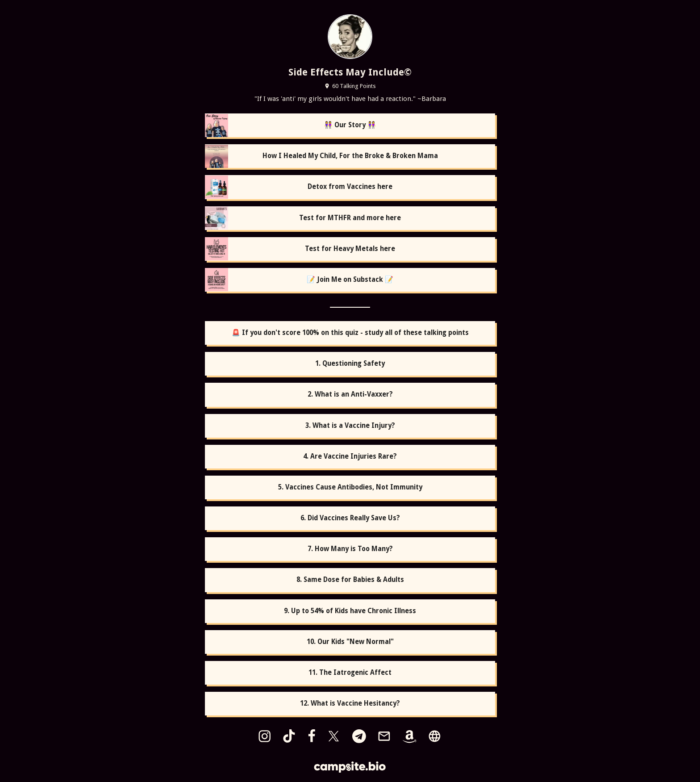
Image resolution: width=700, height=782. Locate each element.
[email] (384, 736)
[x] (334, 736)
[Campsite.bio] (350, 767)
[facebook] (312, 736)
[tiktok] (289, 736)
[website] (434, 736)
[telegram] (359, 736)
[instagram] (265, 736)
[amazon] (409, 736)
